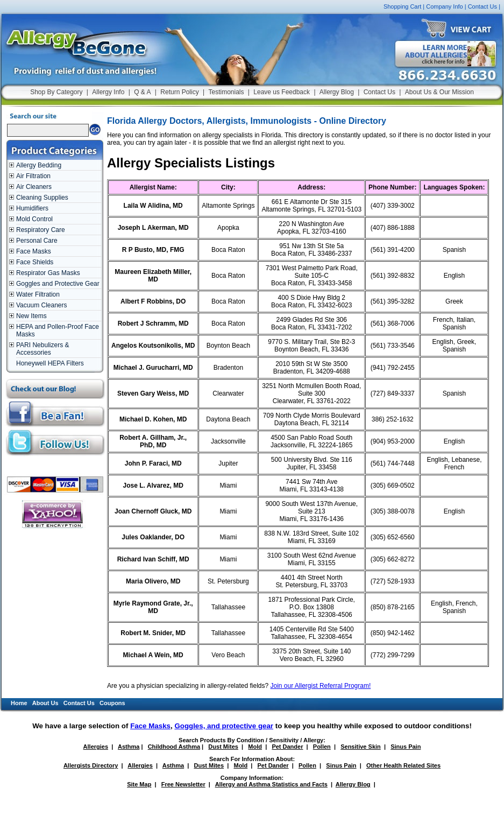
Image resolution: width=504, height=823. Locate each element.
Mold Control (34, 219)
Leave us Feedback (282, 92)
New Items (31, 316)
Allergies (96, 747)
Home (19, 703)
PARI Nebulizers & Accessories (42, 349)
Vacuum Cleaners (42, 305)
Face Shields (35, 262)
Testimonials (226, 92)
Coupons (112, 703)
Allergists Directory (91, 765)
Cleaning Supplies (42, 198)
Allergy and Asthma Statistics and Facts (271, 784)
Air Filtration (33, 176)
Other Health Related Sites (403, 765)
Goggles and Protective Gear (58, 284)
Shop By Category (56, 92)
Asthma (129, 747)
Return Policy (179, 92)
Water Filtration (38, 294)
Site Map (139, 784)
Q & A (142, 92)
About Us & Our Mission (439, 92)
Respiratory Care (41, 230)
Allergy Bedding (39, 165)
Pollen (322, 747)
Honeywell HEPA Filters (50, 363)
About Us (45, 703)
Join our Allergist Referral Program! (321, 686)
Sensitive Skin (361, 747)
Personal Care (37, 241)
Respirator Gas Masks (48, 273)
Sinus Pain (406, 747)
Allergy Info (108, 92)
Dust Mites (223, 747)
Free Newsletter (183, 784)
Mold (255, 747)
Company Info (444, 6)
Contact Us (482, 6)
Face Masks (34, 251)
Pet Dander (287, 747)
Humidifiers (32, 208)
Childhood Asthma (174, 747)
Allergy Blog (337, 92)
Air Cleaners (34, 187)
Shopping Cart (402, 6)
